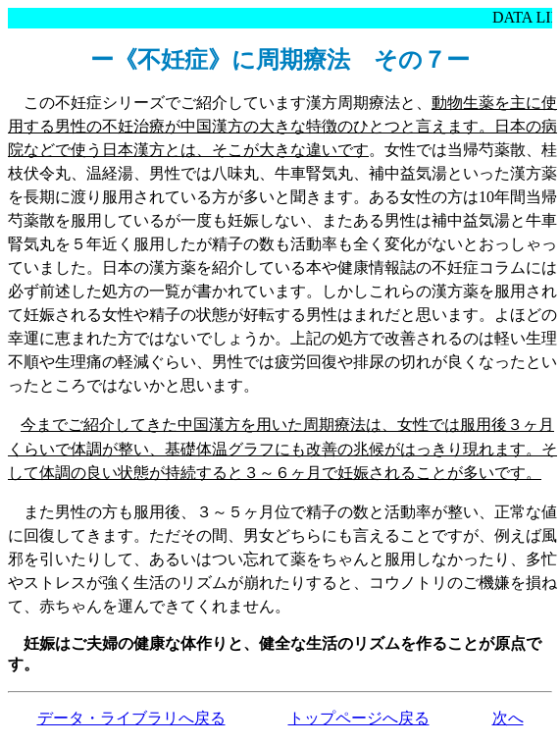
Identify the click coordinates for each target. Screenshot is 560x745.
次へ (508, 718)
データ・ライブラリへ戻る (131, 718)
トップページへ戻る (359, 718)
